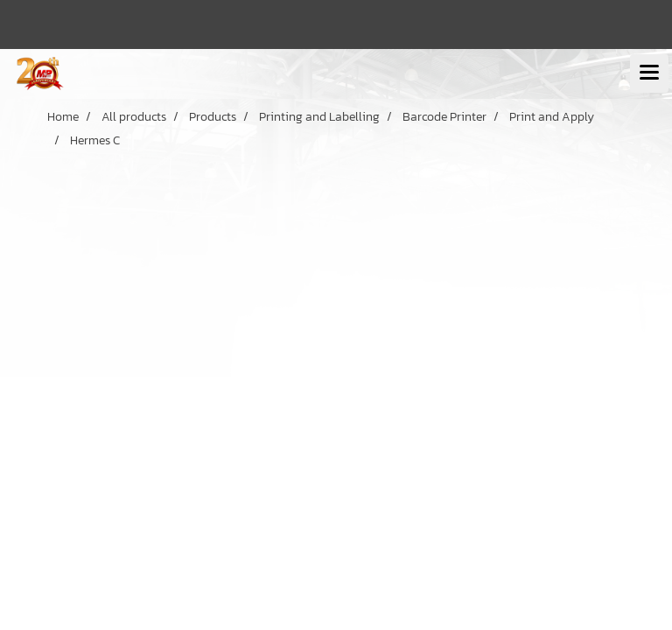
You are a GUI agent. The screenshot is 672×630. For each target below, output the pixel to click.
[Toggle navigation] (649, 73)
